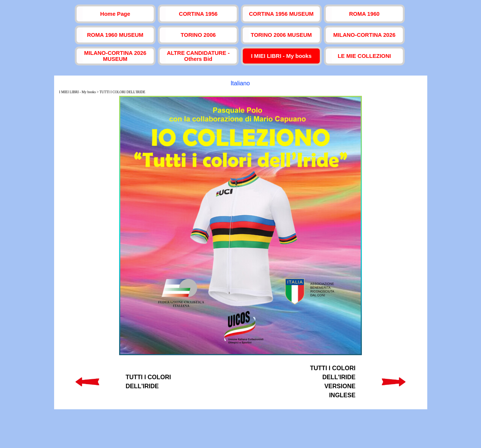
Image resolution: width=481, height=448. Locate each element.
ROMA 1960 (364, 14)
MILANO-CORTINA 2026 (365, 35)
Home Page (115, 14)
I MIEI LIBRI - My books (281, 56)
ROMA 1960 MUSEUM (115, 35)
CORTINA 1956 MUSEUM (281, 14)
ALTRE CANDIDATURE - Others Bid (198, 56)
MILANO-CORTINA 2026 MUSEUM (115, 56)
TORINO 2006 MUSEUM (281, 35)
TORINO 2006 (198, 35)
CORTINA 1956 (198, 14)
